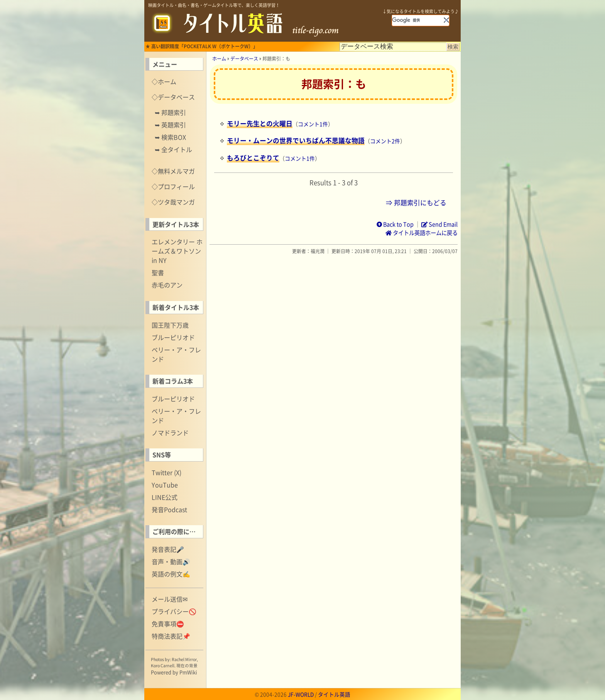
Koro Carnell (163, 665)
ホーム (219, 59)
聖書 (158, 272)
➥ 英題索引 (170, 125)
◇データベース (173, 97)
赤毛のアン (167, 285)
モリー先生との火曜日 (260, 123)
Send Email (439, 224)
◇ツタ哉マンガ (173, 202)
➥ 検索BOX (170, 137)
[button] (446, 20)
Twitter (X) (166, 472)
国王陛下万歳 (170, 325)
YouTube (165, 485)
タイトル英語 (334, 694)
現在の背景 (187, 665)
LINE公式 (165, 497)
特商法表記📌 (171, 636)
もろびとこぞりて (253, 158)
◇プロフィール (173, 186)
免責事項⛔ (168, 624)
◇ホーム (164, 81)
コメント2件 (385, 141)
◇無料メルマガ (173, 171)
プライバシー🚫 (174, 611)
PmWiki (188, 672)
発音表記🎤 (168, 549)
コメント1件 (313, 124)
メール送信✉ (170, 599)
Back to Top (395, 224)
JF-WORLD (301, 694)
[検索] (418, 20)
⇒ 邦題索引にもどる (416, 203)
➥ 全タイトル (173, 149)
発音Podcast (169, 509)
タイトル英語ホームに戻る (422, 233)
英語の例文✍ (171, 574)
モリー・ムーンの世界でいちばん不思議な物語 (296, 140)
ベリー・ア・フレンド (176, 354)
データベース (244, 59)
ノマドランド (170, 433)
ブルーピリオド (173, 337)
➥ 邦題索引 (170, 112)
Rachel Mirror (184, 659)
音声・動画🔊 (171, 561)
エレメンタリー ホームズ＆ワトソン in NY (177, 251)
